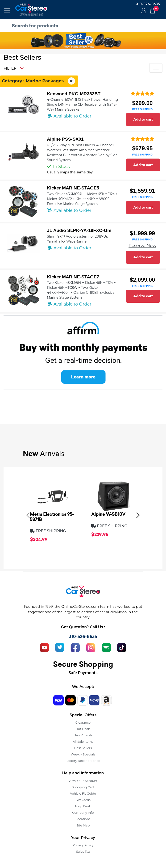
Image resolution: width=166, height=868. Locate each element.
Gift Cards (83, 800)
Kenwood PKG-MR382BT (74, 94)
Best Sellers (83, 748)
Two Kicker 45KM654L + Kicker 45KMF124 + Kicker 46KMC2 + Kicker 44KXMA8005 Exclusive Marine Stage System (82, 199)
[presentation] (28, 515)
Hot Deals (83, 729)
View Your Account (83, 781)
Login (143, 11)
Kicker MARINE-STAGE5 (73, 188)
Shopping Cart (83, 787)
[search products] (84, 26)
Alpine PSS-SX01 (65, 139)
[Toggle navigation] (7, 10)
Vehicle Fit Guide (83, 793)
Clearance (83, 722)
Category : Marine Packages (39, 81)
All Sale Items (83, 742)
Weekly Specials (83, 754)
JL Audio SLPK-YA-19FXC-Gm (79, 230)
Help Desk (83, 806)
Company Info (83, 813)
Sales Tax (83, 851)
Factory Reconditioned (83, 761)
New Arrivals (83, 735)
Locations (83, 819)
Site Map (83, 825)
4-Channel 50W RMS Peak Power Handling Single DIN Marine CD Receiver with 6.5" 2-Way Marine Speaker (82, 105)
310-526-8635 (148, 4)
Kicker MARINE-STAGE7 (73, 277)
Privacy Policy (83, 845)
